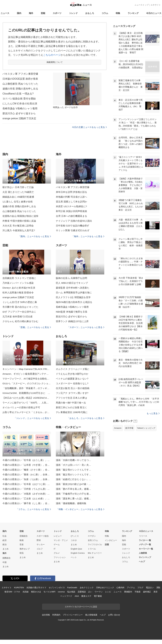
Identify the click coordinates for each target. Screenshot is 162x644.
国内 (19, 13)
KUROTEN (19, 588)
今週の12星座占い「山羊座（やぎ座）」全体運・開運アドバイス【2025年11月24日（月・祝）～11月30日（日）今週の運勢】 (27, 465)
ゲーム (57, 544)
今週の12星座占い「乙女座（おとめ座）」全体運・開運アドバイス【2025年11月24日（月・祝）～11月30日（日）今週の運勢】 (27, 498)
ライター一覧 (145, 540)
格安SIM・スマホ (12, 592)
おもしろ (90, 13)
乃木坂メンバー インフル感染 (18, 283)
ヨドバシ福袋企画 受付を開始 (19, 99)
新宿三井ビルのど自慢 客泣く (71, 407)
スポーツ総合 (43, 536)
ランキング (133, 13)
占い (90, 592)
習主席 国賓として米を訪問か (71, 202)
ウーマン (99, 592)
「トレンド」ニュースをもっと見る (32, 418)
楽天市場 (129, 428)
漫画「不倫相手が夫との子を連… (73, 494)
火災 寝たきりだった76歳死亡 (18, 192)
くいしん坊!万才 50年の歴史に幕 (20, 302)
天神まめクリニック (105, 588)
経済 (4, 540)
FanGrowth (72, 588)
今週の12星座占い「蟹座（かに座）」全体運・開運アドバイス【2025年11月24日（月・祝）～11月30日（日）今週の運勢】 (27, 474)
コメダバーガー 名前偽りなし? (72, 383)
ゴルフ (40, 549)
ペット (74, 557)
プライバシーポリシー (73, 615)
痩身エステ (86, 596)
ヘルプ (142, 562)
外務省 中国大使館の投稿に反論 (19, 221)
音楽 (22, 544)
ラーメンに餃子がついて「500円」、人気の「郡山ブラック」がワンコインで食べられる (27, 403)
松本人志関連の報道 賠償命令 (18, 292)
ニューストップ (142, 5)
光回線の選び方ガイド (36, 588)
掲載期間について (55, 62)
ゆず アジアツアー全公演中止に (19, 312)
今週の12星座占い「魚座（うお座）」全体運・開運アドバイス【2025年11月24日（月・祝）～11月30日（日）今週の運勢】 (27, 479)
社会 (4, 536)
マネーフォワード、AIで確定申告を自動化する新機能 (27, 379)
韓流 (22, 553)
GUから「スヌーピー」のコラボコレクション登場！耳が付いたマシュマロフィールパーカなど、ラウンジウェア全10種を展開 (27, 383)
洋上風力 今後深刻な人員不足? (19, 230)
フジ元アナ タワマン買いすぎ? (72, 393)
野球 (39, 540)
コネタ (74, 540)
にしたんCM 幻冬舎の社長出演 (20, 104)
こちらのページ (52, 55)
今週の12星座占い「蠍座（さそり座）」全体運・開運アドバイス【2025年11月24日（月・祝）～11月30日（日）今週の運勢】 (27, 470)
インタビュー (111, 540)
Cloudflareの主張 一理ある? (18, 94)
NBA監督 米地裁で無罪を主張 (72, 312)
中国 (4, 562)
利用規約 (56, 615)
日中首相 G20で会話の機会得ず (72, 226)
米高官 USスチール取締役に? (71, 206)
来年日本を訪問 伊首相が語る (71, 192)
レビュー (58, 536)
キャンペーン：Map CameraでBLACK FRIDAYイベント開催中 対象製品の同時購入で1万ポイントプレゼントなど (27, 369)
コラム (105, 13)
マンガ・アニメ (61, 540)
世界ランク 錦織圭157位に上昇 (72, 321)
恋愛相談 (82, 592)
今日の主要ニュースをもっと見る (89, 127)
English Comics (78, 553)
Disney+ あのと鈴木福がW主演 (19, 288)
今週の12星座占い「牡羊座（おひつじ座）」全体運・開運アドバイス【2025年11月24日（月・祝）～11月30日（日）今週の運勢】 (27, 484)
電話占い (150, 588)
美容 (155, 592)
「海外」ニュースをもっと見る (88, 236)
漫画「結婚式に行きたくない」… (73, 479)
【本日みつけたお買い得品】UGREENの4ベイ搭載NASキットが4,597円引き (27, 398)
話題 (107, 544)
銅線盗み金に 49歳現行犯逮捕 (18, 197)
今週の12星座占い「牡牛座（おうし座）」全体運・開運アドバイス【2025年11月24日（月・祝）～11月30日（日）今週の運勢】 (27, 460)
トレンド (73, 13)
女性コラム (93, 540)
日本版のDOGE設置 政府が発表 (20, 79)
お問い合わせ (114, 615)
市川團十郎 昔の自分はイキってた (20, 307)
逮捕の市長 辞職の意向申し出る (20, 89)
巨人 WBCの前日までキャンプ (72, 283)
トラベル (92, 549)
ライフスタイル (95, 544)
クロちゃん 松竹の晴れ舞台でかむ (20, 321)
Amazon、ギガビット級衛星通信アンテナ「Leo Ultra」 (27, 374)
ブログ (140, 588)
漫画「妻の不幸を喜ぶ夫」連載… (73, 489)
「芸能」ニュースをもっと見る (35, 327)
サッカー (41, 544)
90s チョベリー (95, 553)
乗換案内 (128, 592)
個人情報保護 (91, 615)
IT (55, 549)
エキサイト (156, 5)
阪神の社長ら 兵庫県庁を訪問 (71, 278)
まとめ (6, 549)
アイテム (131, 588)
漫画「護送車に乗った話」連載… (73, 498)
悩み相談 (71, 592)
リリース (143, 536)
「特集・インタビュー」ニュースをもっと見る (80, 509)
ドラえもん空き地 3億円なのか (72, 374)
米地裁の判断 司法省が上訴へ (71, 197)
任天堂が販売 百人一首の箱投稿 (73, 388)
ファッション (60, 557)
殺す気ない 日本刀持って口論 (18, 187)
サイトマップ (145, 557)
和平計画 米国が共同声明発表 (71, 211)
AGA (77, 596)
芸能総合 (24, 536)
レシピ (108, 592)
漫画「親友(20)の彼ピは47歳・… (73, 484)
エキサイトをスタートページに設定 (81, 607)
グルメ (57, 553)
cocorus (61, 592)
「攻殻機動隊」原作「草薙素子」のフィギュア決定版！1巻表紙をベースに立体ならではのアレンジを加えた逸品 (27, 388)
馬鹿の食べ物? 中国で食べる (71, 403)
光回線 (26, 592)
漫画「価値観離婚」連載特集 (71, 503)
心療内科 (120, 588)
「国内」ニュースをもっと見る (35, 236)
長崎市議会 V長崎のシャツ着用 (20, 108)
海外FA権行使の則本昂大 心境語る (74, 302)
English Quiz (76, 549)
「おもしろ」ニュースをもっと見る (86, 418)
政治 (4, 544)
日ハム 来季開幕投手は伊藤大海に (74, 292)
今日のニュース (154, 13)
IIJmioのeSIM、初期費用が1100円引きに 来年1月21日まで (27, 393)
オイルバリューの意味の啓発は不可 (21, 407)
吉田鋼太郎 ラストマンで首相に (19, 278)
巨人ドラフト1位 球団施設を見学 (73, 297)
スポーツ (57, 13)
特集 (118, 13)
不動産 (138, 592)
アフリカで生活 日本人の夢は (71, 398)
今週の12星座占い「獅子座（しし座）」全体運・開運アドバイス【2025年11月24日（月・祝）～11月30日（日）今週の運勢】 (27, 503)
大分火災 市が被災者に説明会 (18, 226)
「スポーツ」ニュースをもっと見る (86, 327)
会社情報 (46, 615)
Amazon (118, 428)
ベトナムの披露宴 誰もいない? (72, 379)
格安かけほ (36, 592)
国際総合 (7, 558)
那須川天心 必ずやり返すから (19, 113)
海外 (31, 13)
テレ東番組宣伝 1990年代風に (72, 412)
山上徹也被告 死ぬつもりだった (20, 84)
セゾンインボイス (57, 588)
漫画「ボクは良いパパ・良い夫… (73, 465)
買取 (158, 588)
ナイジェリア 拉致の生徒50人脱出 (74, 221)
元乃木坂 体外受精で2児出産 (18, 317)
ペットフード (66, 596)
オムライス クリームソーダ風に (73, 369)
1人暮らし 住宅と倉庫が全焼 (18, 202)
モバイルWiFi (49, 592)
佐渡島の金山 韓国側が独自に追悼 (20, 216)
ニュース (5, 13)
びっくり (75, 536)
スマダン (92, 536)
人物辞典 (143, 553)
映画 (22, 540)
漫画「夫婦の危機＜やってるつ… (73, 460)
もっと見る (153, 413)
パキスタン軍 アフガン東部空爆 (20, 74)
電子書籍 (98, 596)
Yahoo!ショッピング (146, 428)
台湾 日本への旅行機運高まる (71, 216)
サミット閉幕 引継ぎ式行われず (73, 230)
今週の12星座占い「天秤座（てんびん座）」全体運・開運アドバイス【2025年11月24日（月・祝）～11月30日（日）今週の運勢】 (27, 489)
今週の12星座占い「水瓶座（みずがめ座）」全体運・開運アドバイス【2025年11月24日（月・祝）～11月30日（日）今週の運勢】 (27, 494)
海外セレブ (25, 549)
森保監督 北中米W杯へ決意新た (73, 288)
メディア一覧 (145, 544)
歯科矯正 (147, 592)
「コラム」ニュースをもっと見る (34, 509)
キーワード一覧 (146, 549)
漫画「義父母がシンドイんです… (73, 470)
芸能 (43, 13)
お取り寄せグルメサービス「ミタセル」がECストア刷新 (27, 412)
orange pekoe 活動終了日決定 (19, 118)
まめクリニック (87, 588)
